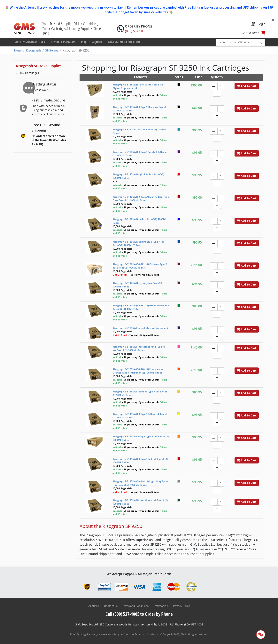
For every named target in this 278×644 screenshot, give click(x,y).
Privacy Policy (181, 606)
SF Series (52, 50)
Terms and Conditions (135, 606)
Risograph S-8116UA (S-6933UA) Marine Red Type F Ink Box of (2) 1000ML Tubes (141, 199)
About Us (94, 606)
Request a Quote (92, 42)
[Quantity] (221, 86)
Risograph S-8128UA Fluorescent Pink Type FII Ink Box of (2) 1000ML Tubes (139, 348)
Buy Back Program (63, 42)
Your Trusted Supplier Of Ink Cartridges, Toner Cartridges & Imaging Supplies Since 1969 (72, 29)
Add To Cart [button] (247, 86)
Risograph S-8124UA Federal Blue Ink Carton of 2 (140, 328)
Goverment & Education (124, 42)
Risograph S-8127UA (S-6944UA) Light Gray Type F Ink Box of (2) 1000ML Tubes (140, 483)
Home (17, 50)
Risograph (33, 50)
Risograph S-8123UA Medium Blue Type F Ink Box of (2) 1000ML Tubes (138, 243)
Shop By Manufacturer (30, 42)
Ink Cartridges (29, 73)
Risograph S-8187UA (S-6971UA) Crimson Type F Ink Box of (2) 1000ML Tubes (140, 266)
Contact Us (111, 606)
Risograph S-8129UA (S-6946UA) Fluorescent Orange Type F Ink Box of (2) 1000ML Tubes (138, 371)
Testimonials (161, 606)
